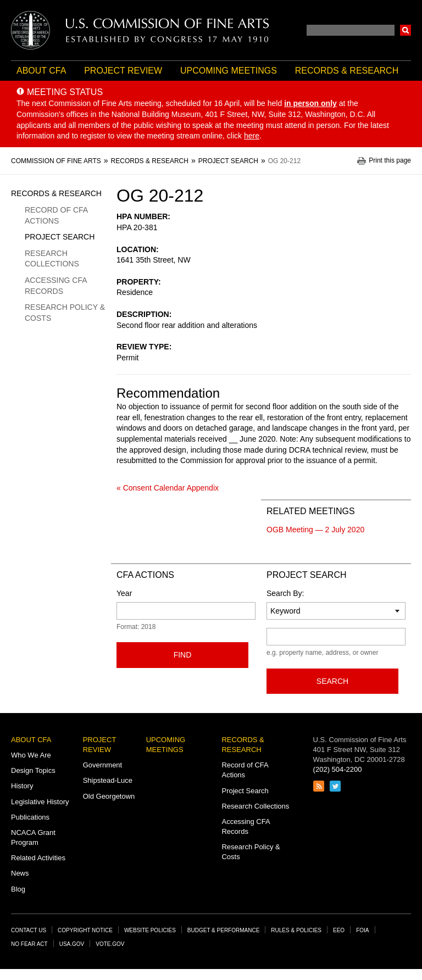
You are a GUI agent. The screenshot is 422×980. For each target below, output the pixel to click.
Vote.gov (110, 944)
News (20, 873)
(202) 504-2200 (338, 769)
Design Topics (33, 770)
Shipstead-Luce (108, 780)
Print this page (390, 161)
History (22, 786)
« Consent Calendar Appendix (168, 488)
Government (103, 765)
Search (406, 30)
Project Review (123, 71)
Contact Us (29, 930)
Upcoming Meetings (229, 71)
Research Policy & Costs (65, 313)
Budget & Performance (224, 930)
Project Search (60, 237)
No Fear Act (29, 944)
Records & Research (347, 71)
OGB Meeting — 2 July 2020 (315, 530)
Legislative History (40, 802)
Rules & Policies (296, 930)
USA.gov (72, 944)
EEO (339, 930)
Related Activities (38, 858)
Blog (18, 889)
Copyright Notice (85, 930)
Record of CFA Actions (56, 215)
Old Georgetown (109, 796)
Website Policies (150, 930)
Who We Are (31, 755)
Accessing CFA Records (56, 286)
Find (183, 655)
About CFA (41, 71)
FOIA (362, 930)
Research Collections (52, 259)
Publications (30, 817)
